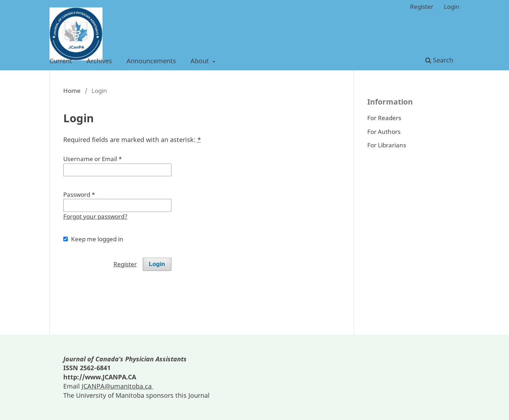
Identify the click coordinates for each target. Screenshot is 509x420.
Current (61, 61)
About (201, 61)
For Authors (384, 132)
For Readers (384, 118)
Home (72, 91)
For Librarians (387, 145)
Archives (99, 61)
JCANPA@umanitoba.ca (118, 386)
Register (422, 7)
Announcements (151, 61)
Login (452, 7)
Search (439, 60)
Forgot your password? (95, 216)
